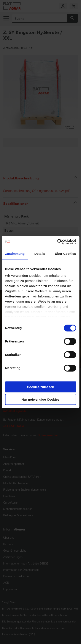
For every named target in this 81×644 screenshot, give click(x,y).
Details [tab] (40, 254)
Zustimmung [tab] (15, 254)
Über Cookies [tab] (65, 254)
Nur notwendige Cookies (41, 399)
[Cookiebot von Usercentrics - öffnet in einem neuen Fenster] (58, 242)
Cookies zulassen (41, 387)
